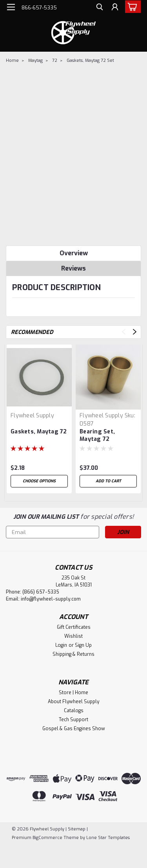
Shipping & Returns (73, 654)
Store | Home (73, 693)
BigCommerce (47, 838)
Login (61, 645)
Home (12, 60)
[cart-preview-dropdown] (131, 7)
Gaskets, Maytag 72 (39, 432)
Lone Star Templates (108, 838)
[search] (99, 8)
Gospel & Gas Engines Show (74, 729)
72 (55, 60)
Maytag (35, 60)
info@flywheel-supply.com (51, 599)
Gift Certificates (74, 627)
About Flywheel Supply (73, 702)
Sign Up (83, 645)
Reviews (73, 268)
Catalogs (74, 711)
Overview (74, 253)
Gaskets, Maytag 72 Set (90, 60)
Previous (124, 332)
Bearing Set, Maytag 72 (97, 435)
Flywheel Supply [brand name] (32, 416)
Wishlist (73, 636)
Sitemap (77, 829)
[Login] (115, 8)
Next (135, 332)
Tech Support (73, 720)
